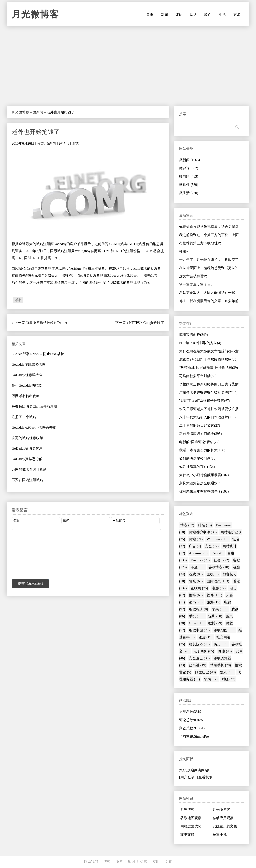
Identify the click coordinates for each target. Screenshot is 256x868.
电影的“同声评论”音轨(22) (199, 442)
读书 (196, 602)
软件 (208, 15)
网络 (193, 15)
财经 (229, 679)
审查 (198, 567)
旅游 (214, 602)
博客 (187, 525)
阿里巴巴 (206, 672)
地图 (131, 862)
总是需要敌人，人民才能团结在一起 (207, 293)
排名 (205, 525)
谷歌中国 (199, 630)
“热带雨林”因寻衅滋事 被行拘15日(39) (209, 368)
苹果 (220, 609)
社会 (221, 560)
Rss (218, 553)
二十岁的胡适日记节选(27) (200, 426)
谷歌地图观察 (191, 818)
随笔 (196, 581)
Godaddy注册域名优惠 (29, 365)
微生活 (189, 193)
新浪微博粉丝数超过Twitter (46, 323)
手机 (197, 616)
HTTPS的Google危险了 (147, 323)
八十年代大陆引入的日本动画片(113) (207, 417)
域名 (18, 300)
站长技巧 (199, 644)
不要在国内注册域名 (27, 480)
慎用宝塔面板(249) (193, 335)
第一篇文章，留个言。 (197, 285)
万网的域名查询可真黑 (29, 470)
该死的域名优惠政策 (27, 438)
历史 (221, 644)
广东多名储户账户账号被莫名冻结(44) (208, 393)
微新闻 (38, 112)
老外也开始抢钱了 (36, 132)
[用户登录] (187, 777)
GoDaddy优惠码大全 (27, 375)
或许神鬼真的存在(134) (197, 467)
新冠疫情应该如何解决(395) (200, 434)
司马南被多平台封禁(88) (198, 376)
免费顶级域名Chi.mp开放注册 (34, 407)
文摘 (168, 862)
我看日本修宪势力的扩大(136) (202, 450)
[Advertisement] (128, 66)
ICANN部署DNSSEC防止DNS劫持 (38, 354)
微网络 (189, 177)
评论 (179, 15)
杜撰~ (184, 252)
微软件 (189, 185)
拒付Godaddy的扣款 (27, 386)
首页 (150, 15)
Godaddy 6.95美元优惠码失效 (34, 428)
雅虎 (206, 637)
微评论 (189, 168)
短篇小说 (220, 835)
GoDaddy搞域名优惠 (27, 449)
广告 (195, 546)
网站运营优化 (191, 826)
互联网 (199, 588)
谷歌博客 (219, 567)
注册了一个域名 (24, 417)
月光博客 (187, 810)
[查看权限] (205, 777)
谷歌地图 (224, 630)
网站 (196, 539)
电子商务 (204, 651)
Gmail (197, 623)
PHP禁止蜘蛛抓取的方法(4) (200, 343)
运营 (144, 862)
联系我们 (91, 862)
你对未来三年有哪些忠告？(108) (204, 492)
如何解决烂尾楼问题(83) (198, 459)
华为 (211, 679)
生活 (222, 15)
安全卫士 (199, 658)
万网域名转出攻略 (26, 396)
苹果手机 (221, 665)
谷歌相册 (198, 609)
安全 (212, 546)
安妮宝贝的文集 (225, 826)
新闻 (164, 15)
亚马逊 (198, 665)
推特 (196, 595)
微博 (215, 623)
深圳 (215, 616)
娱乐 (227, 672)
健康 (225, 651)
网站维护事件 (203, 532)
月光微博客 (35, 14)
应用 (156, 862)
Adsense (198, 553)
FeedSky (200, 560)
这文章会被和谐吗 (193, 276)
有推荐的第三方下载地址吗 (200, 243)
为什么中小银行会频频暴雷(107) (204, 475)
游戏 (196, 574)
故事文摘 (187, 835)
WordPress (218, 539)
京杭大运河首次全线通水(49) (201, 483)
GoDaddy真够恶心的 (27, 459)
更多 (237, 15)
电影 (219, 588)
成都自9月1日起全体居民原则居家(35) (208, 360)
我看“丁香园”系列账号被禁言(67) (205, 401)
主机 (213, 574)
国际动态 (218, 581)
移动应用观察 (223, 818)
